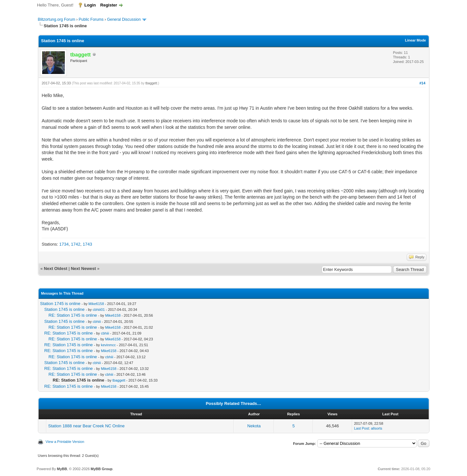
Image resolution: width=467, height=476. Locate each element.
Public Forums (91, 19)
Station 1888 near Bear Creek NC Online (87, 426)
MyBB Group (102, 469)
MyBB (62, 469)
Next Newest (83, 269)
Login (90, 5)
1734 (64, 244)
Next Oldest (55, 269)
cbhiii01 (99, 310)
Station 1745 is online (60, 304)
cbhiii (97, 322)
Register (109, 5)
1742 (76, 244)
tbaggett (151, 83)
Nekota (254, 426)
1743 (87, 244)
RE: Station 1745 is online (73, 315)
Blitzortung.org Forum (57, 19)
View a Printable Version (65, 442)
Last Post (362, 428)
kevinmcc (108, 345)
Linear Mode (416, 40)
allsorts (377, 428)
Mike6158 (96, 304)
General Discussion (124, 19)
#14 (422, 83)
